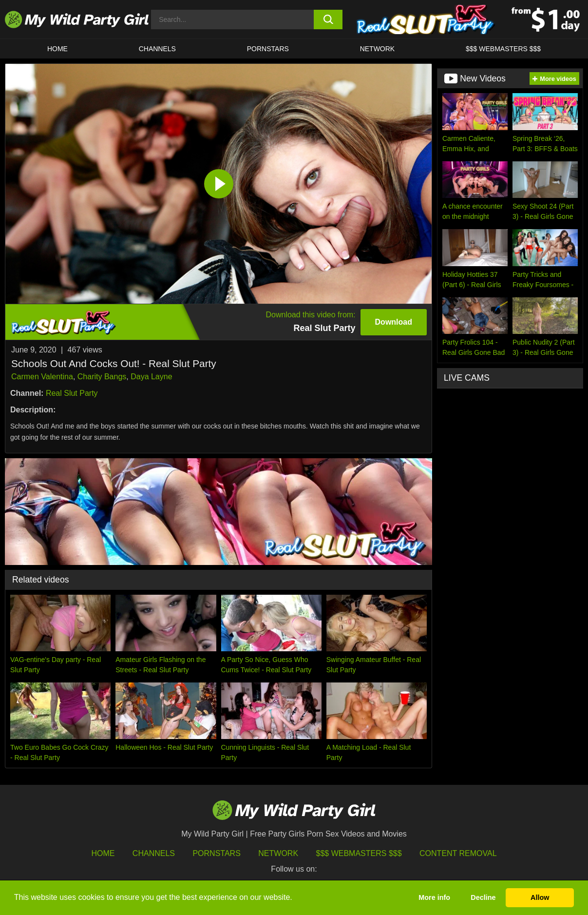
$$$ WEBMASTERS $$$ (503, 49)
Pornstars (268, 49)
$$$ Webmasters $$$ (359, 853)
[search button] (328, 19)
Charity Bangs (102, 377)
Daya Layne (151, 377)
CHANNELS (157, 49)
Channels (154, 853)
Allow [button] (540, 897)
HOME (57, 49)
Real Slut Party (72, 393)
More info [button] (434, 897)
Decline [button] (483, 897)
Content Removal (458, 853)
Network (378, 49)
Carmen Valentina (42, 377)
